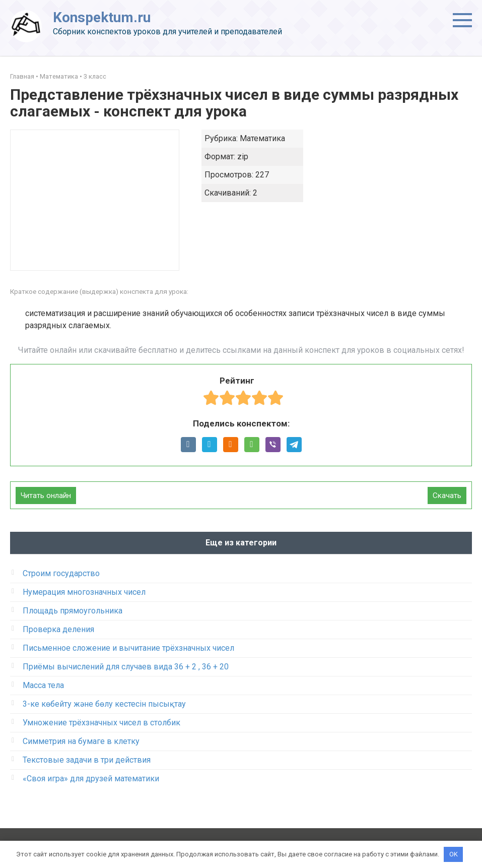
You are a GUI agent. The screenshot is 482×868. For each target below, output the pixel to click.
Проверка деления (58, 629)
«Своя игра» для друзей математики (91, 779)
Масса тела (43, 685)
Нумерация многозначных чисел (84, 592)
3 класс (95, 76)
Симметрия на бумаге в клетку (81, 741)
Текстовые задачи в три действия (87, 760)
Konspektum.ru (102, 17)
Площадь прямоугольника (73, 611)
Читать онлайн (46, 495)
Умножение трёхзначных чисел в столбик (101, 723)
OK (454, 854)
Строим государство (61, 573)
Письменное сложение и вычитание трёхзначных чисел (128, 648)
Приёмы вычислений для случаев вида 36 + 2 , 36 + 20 (126, 667)
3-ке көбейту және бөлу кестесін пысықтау (104, 704)
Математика (59, 76)
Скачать (447, 495)
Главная (22, 76)
